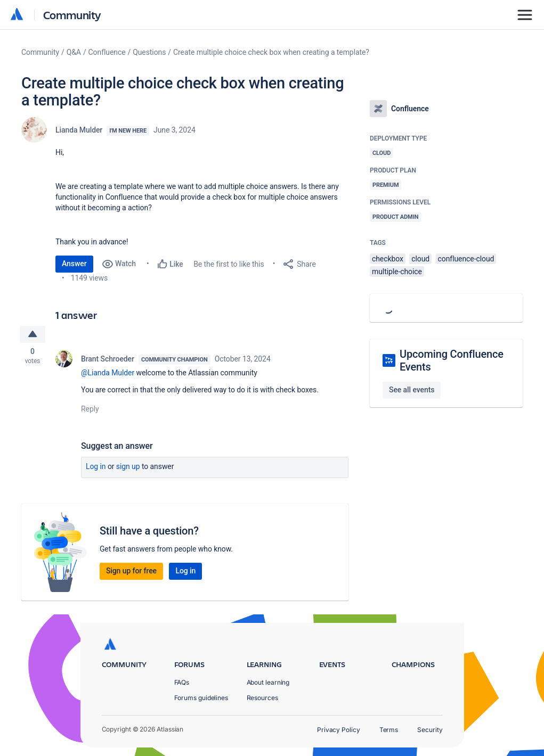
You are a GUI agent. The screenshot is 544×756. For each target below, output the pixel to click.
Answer (74, 264)
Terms (389, 730)
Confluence (107, 52)
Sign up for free (131, 572)
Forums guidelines (201, 698)
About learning (268, 682)
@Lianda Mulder (108, 374)
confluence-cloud (466, 259)
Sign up (128, 467)
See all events (412, 390)
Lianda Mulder (79, 130)
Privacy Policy (339, 730)
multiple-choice (397, 272)
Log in (96, 467)
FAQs (182, 682)
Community (72, 15)
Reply (90, 410)
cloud (420, 259)
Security (430, 730)
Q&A (74, 52)
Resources (262, 698)
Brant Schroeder (108, 360)
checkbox (388, 259)
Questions (149, 52)
